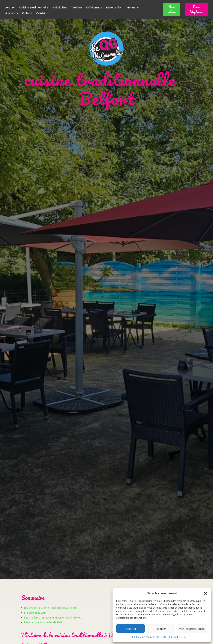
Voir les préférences (192, 629)
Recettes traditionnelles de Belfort (45, 622)
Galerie (27, 13)
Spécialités (60, 8)
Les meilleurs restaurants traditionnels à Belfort (53, 617)
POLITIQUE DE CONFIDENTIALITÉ (173, 637)
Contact (42, 13)
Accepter (130, 629)
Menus (131, 8)
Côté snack (94, 8)
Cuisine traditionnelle (34, 8)
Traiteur (77, 8)
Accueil (10, 8)
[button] (205, 593)
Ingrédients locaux (35, 613)
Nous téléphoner (196, 9)
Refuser (161, 629)
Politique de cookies (143, 637)
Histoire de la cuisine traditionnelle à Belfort (50, 608)
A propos (12, 13)
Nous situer (172, 9)
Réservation (114, 8)
